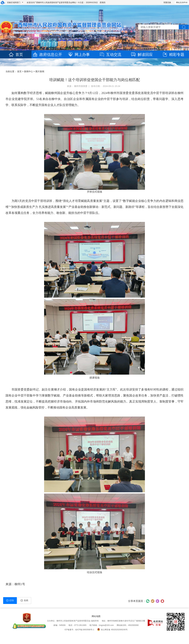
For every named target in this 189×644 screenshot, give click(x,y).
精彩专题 (173, 54)
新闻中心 (29, 71)
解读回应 (142, 54)
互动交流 (110, 54)
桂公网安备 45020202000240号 (112, 630)
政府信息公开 (47, 54)
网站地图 (96, 616)
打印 (10, 600)
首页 (16, 54)
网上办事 (79, 54)
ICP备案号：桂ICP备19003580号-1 (79, 630)
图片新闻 (40, 71)
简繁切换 (167, 3)
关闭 (24, 600)
